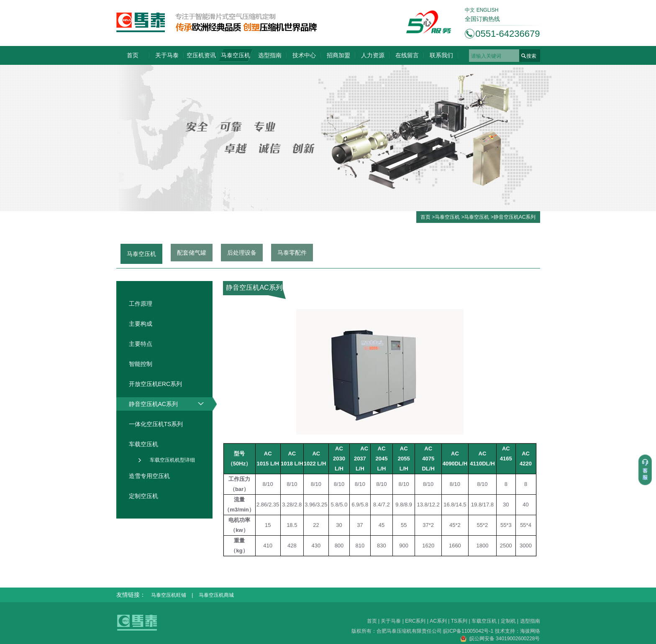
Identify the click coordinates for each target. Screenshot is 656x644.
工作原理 (141, 304)
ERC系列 (415, 621)
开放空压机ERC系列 (156, 384)
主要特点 (141, 344)
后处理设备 (242, 253)
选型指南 (270, 55)
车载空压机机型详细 (172, 460)
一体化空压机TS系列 (156, 424)
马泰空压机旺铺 (169, 595)
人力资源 (373, 55)
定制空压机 (143, 496)
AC (506, 448)
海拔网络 (530, 631)
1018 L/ (290, 464)
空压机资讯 (201, 55)
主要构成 (141, 324)
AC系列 (438, 621)
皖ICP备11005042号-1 (469, 631)
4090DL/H (455, 464)
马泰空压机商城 (216, 595)
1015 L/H (268, 464)
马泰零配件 (292, 253)
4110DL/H (482, 464)
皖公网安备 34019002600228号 (500, 639)
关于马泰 (167, 55)
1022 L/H (315, 464)
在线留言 (407, 55)
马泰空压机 (236, 55)
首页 (133, 55)
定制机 (508, 621)
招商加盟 (338, 55)
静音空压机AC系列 (515, 217)
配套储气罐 (192, 253)
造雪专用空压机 (149, 476)
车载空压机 (143, 444)
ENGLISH (488, 10)
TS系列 (459, 621)
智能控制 (141, 364)
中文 (470, 10)
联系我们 (441, 55)
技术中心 (304, 55)
